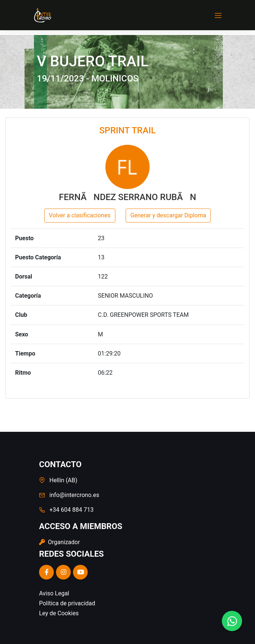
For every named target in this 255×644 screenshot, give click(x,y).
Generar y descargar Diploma (168, 215)
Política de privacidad (67, 603)
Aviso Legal (54, 593)
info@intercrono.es (74, 495)
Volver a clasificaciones (80, 215)
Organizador (60, 542)
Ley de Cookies (59, 613)
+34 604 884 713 (71, 510)
